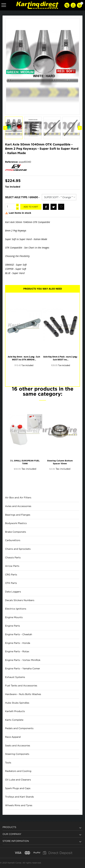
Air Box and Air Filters (18, 498)
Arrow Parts (12, 566)
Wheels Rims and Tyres (19, 805)
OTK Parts (11, 583)
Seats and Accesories (18, 746)
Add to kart (31, 207)
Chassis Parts (13, 558)
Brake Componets (16, 532)
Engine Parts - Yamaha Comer (23, 669)
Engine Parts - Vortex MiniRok (23, 660)
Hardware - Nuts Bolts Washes (23, 694)
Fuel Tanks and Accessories (21, 686)
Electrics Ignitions (16, 609)
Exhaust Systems (15, 677)
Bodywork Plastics (16, 523)
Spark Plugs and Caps (18, 788)
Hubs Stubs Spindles (17, 703)
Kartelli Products (15, 711)
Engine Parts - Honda (18, 643)
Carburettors (13, 540)
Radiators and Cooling (18, 771)
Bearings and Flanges (18, 515)
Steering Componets (17, 754)
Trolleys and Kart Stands (19, 797)
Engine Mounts (14, 617)
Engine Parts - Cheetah (19, 635)
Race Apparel (13, 737)
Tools (8, 763)
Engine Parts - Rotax (17, 652)
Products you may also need (43, 289)
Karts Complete (14, 720)
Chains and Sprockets (18, 549)
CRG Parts (11, 575)
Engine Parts (13, 626)
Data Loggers (13, 592)
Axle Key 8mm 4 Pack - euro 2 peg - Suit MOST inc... (61, 358)
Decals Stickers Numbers (20, 600)
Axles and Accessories (18, 506)
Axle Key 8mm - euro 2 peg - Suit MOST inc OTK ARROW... (24, 358)
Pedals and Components (19, 728)
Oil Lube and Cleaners (18, 780)
